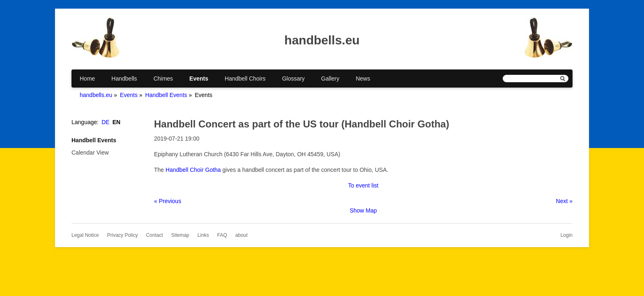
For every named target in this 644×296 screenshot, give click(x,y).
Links (203, 235)
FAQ (222, 235)
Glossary (293, 79)
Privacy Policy (123, 235)
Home (87, 79)
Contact (154, 235)
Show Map (363, 210)
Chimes (163, 79)
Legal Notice (85, 235)
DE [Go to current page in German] (105, 122)
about (241, 235)
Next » (564, 201)
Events (199, 79)
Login (567, 235)
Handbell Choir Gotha (193, 170)
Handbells (124, 79)
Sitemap (180, 235)
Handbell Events (166, 95)
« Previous (168, 201)
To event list (363, 185)
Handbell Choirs (245, 79)
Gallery (330, 79)
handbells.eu (96, 95)
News (363, 79)
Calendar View (90, 153)
